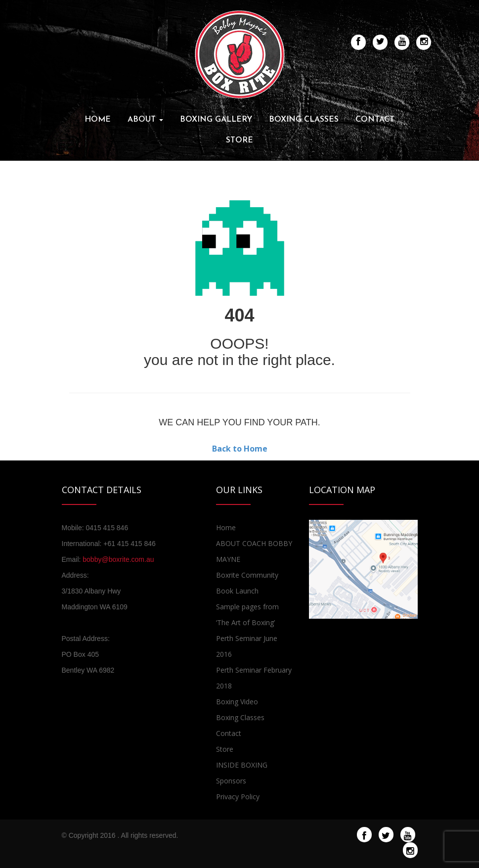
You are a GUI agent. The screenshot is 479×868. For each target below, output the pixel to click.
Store (239, 140)
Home (98, 120)
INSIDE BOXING (242, 765)
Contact (375, 120)
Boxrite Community (247, 575)
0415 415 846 (107, 528)
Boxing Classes (304, 120)
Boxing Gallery (216, 120)
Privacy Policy (238, 797)
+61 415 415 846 (130, 544)
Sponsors (231, 781)
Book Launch (237, 591)
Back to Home (240, 449)
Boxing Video (237, 702)
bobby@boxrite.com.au (118, 559)
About (145, 120)
